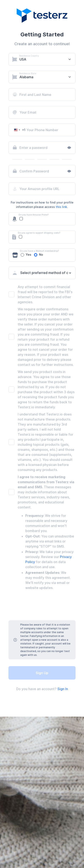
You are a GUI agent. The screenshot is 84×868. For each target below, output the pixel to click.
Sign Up (42, 673)
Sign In (63, 689)
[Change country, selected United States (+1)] (19, 130)
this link (61, 207)
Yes (28, 255)
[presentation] (42, 606)
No (41, 255)
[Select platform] (47, 59)
